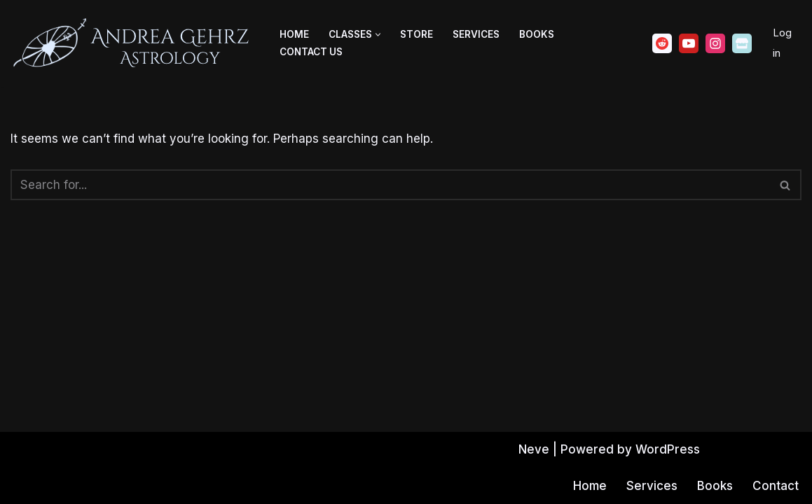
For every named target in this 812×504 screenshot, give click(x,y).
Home (294, 34)
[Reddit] (662, 43)
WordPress (668, 449)
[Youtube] (689, 43)
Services (476, 34)
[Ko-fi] (742, 43)
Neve (534, 449)
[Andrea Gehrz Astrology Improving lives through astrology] (133, 43)
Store (417, 34)
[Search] (390, 185)
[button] (378, 35)
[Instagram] (715, 43)
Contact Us (311, 52)
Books (537, 34)
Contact (776, 486)
